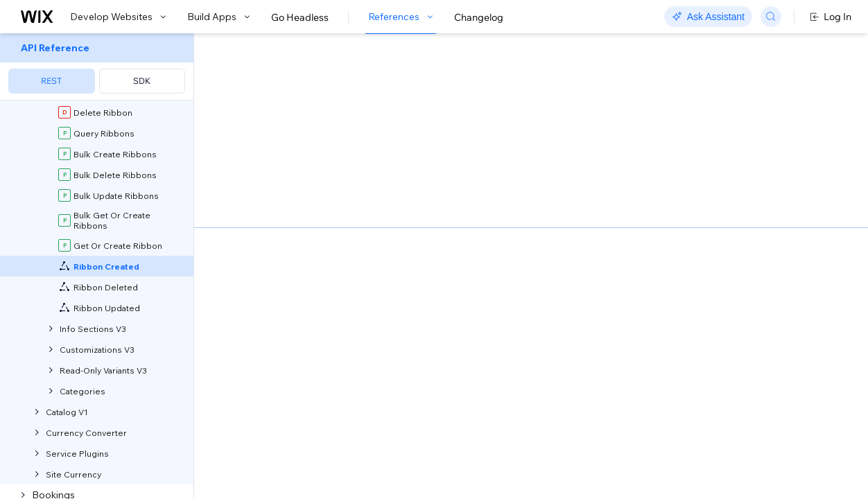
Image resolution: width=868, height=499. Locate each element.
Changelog (479, 17)
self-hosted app (388, 149)
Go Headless (300, 17)
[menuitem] (97, 67)
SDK (142, 81)
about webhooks (387, 178)
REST (51, 81)
